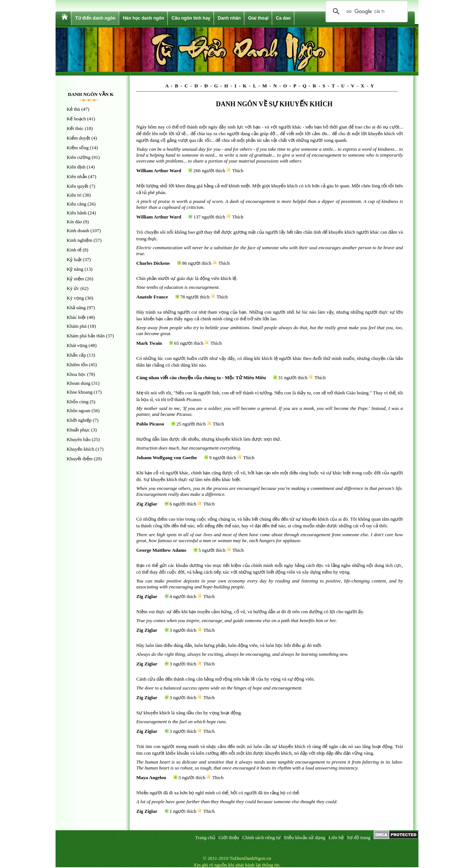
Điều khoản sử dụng (305, 837)
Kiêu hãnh (77, 213)
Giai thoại (258, 18)
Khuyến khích (81, 449)
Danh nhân (229, 18)
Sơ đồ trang (359, 837)
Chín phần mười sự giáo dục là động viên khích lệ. (187, 278)
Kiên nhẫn (77, 176)
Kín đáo (74, 222)
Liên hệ (336, 837)
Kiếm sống (78, 148)
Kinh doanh (78, 231)
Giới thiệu (229, 837)
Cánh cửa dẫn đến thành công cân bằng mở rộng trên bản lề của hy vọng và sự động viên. (226, 679)
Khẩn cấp (76, 355)
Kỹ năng (75, 269)
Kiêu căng (76, 204)
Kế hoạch (76, 119)
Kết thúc (75, 128)
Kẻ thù (73, 109)
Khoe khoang (80, 392)
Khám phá (77, 326)
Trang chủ (205, 837)
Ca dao (283, 18)
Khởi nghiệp (79, 420)
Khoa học (76, 374)
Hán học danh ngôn (144, 18)
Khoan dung (79, 383)
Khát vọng (77, 345)
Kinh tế (74, 250)
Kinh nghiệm (79, 240)
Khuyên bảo (79, 439)
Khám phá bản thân (86, 336)
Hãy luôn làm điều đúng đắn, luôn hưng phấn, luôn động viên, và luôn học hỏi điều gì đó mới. (229, 645)
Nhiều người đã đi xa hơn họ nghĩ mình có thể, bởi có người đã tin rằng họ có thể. (218, 793)
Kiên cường (79, 157)
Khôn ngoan (79, 410)
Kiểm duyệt (78, 138)
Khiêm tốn (77, 365)
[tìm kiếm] (365, 11)
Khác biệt (76, 317)
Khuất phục (78, 430)
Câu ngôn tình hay (191, 18)
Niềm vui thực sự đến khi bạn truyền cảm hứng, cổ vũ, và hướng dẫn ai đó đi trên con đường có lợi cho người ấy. (250, 612)
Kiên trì (74, 195)
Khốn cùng (78, 402)
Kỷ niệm (75, 279)
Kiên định (76, 167)
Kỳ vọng (75, 298)
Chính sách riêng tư (261, 837)
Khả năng (76, 308)
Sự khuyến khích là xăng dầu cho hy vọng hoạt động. (189, 713)
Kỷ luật (74, 259)
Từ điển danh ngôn (95, 18)
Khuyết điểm (80, 459)
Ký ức (73, 288)
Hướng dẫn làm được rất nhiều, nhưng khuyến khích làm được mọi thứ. (209, 439)
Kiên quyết (78, 186)
